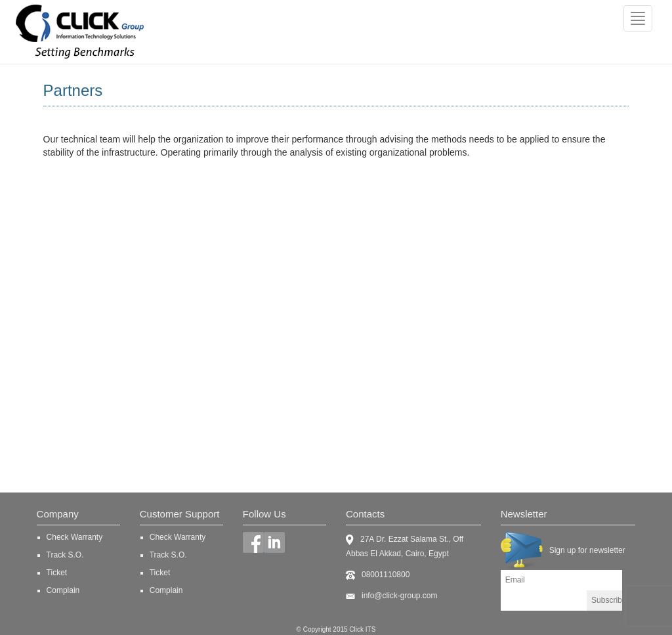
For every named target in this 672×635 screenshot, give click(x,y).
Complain (63, 590)
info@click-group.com (400, 596)
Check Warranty (75, 537)
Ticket (57, 573)
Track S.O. (65, 555)
